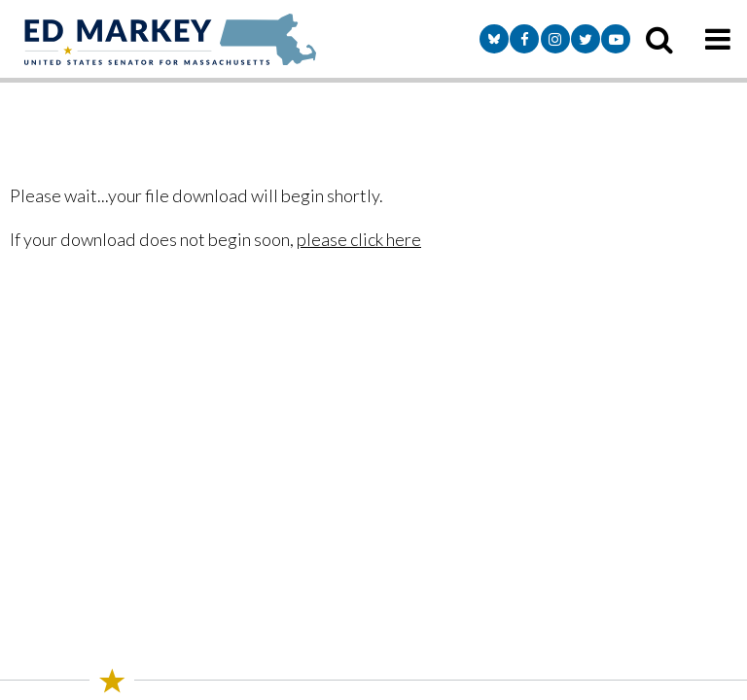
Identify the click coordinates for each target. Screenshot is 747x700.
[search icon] (659, 39)
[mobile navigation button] (718, 39)
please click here (359, 239)
